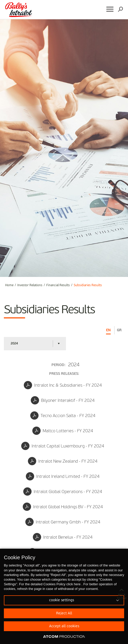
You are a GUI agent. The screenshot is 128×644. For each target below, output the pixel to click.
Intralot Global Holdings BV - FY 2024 (63, 507)
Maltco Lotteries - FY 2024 (63, 431)
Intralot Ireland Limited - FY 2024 (63, 476)
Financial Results (58, 285)
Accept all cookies (64, 626)
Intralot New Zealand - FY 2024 (63, 461)
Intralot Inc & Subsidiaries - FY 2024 (63, 385)
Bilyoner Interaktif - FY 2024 (63, 400)
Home (9, 285)
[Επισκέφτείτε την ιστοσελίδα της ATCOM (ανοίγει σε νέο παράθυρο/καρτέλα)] (64, 637)
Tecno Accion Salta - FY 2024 (63, 416)
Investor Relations (30, 285)
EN (108, 330)
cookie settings (62, 600)
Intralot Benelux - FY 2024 (63, 537)
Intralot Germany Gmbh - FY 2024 (63, 522)
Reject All (64, 613)
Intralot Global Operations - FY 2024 (63, 492)
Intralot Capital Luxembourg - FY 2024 (63, 446)
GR (119, 330)
